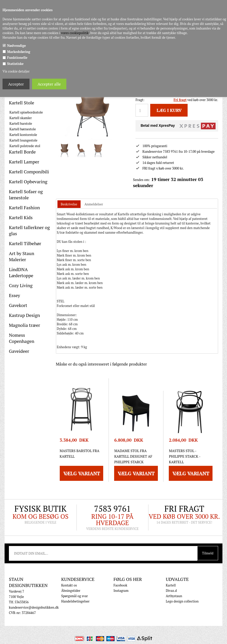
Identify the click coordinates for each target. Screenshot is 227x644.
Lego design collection (182, 601)
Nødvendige (17, 46)
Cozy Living (21, 285)
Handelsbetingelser (75, 601)
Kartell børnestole (23, 129)
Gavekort (18, 305)
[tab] (69, 204)
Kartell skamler (21, 118)
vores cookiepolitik (75, 33)
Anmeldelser (94, 204)
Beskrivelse (69, 204)
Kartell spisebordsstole (26, 112)
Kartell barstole (21, 123)
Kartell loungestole (23, 140)
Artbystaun (174, 596)
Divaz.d (171, 591)
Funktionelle (17, 58)
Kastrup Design (24, 315)
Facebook (120, 585)
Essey (14, 295)
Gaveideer (19, 351)
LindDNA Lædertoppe (21, 272)
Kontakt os (69, 585)
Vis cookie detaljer (16, 71)
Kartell (171, 585)
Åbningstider (71, 591)
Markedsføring (19, 52)
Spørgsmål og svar (75, 596)
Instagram (121, 591)
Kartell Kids (21, 217)
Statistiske (15, 64)
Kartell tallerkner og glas (29, 230)
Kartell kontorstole (23, 135)
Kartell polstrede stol (25, 146)
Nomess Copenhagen (22, 338)
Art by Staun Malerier (22, 256)
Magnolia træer (25, 325)
